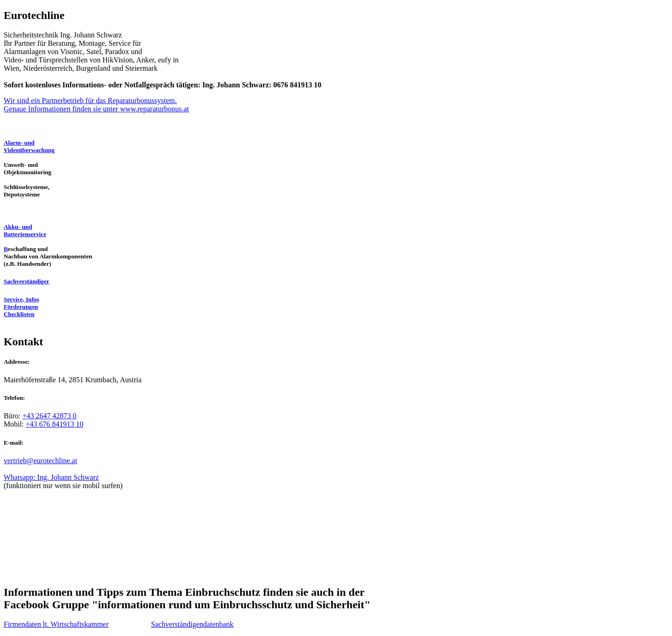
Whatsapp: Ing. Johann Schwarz (51, 477)
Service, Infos (21, 299)
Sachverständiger (27, 281)
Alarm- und (19, 143)
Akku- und (18, 227)
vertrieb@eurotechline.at (40, 461)
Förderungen (21, 307)
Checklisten (19, 314)
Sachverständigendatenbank (192, 624)
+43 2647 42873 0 (49, 416)
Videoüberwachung (29, 150)
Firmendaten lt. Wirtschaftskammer (56, 624)
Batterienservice (25, 234)
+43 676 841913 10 (55, 424)
